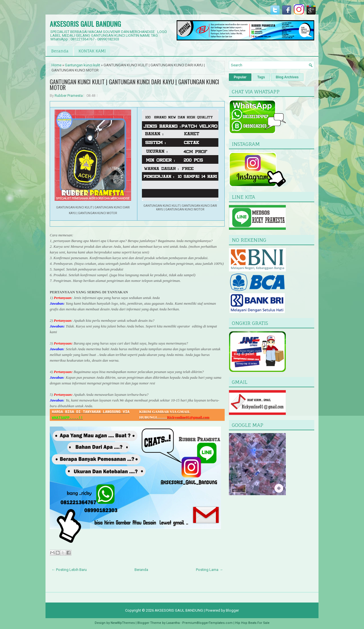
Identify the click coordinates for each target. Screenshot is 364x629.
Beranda (60, 51)
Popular (240, 77)
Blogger (232, 610)
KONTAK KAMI (92, 51)
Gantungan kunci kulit (82, 65)
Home (56, 65)
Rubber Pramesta (69, 96)
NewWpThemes (123, 623)
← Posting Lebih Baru (69, 570)
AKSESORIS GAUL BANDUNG (85, 24)
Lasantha (173, 623)
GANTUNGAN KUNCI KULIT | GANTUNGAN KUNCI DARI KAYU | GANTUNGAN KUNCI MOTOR (135, 85)
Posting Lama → (209, 570)
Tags (261, 77)
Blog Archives (287, 77)
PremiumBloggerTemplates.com (207, 623)
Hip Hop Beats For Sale (252, 623)
